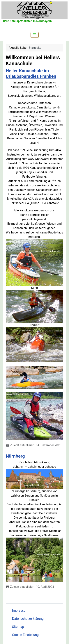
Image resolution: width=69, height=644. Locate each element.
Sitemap (18, 627)
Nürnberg (15, 456)
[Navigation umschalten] (35, 35)
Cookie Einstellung (25, 635)
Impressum (20, 611)
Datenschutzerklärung (28, 619)
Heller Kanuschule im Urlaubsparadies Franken (31, 73)
